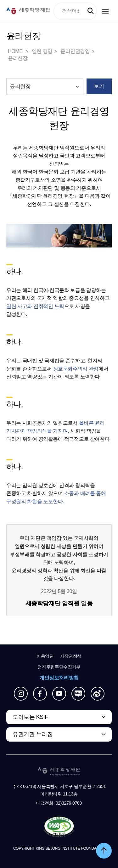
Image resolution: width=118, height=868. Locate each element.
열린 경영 (42, 51)
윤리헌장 (18, 58)
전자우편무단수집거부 (59, 667)
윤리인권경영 (75, 51)
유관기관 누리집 (33, 734)
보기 (99, 86)
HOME (16, 51)
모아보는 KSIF (30, 717)
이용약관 (45, 656)
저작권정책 (71, 656)
